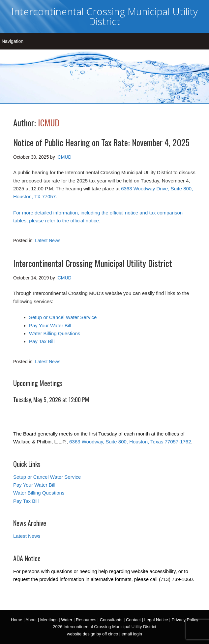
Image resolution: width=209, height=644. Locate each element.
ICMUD (49, 123)
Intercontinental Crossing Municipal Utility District (104, 16)
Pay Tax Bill (42, 341)
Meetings (49, 620)
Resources (86, 620)
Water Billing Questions (55, 333)
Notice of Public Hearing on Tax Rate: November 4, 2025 (101, 142)
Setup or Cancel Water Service (63, 317)
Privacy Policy (185, 620)
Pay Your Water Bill (50, 325)
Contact (133, 620)
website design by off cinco (92, 634)
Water (67, 620)
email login (132, 634)
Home (17, 620)
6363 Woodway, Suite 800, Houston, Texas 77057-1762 (130, 442)
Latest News (48, 241)
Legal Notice (156, 620)
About (31, 620)
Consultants (111, 620)
